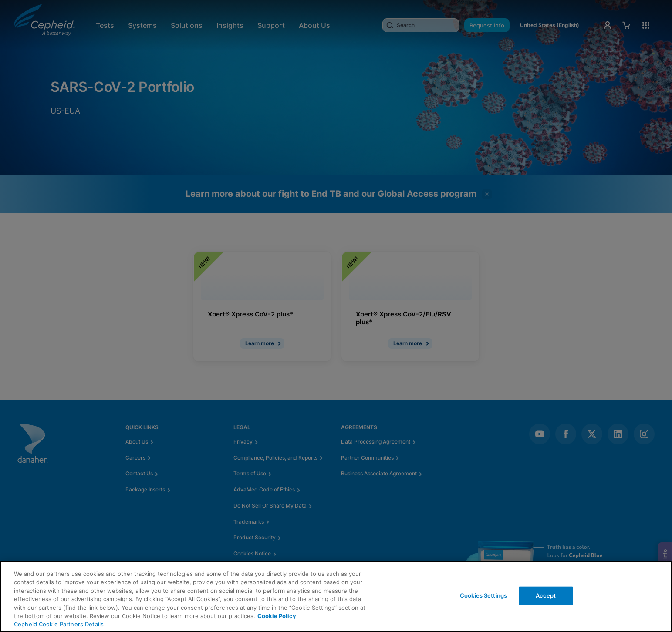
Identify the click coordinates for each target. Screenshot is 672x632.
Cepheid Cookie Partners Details (59, 624)
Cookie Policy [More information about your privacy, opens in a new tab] (277, 616)
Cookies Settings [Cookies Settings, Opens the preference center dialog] (483, 595)
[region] (336, 597)
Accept (546, 595)
